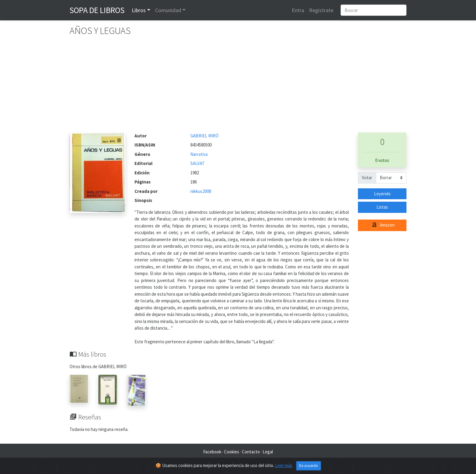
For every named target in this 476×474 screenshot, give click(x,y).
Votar (367, 178)
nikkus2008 (201, 191)
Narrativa (199, 154)
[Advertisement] (238, 87)
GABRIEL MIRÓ (204, 136)
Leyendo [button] (382, 194)
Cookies (232, 452)
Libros (139, 10)
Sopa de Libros (97, 10)
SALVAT (197, 163)
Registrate (321, 10)
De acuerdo (309, 466)
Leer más (284, 465)
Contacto (251, 452)
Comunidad (168, 10)
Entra (298, 10)
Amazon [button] (382, 225)
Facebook (212, 452)
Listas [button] (382, 207)
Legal (268, 452)
